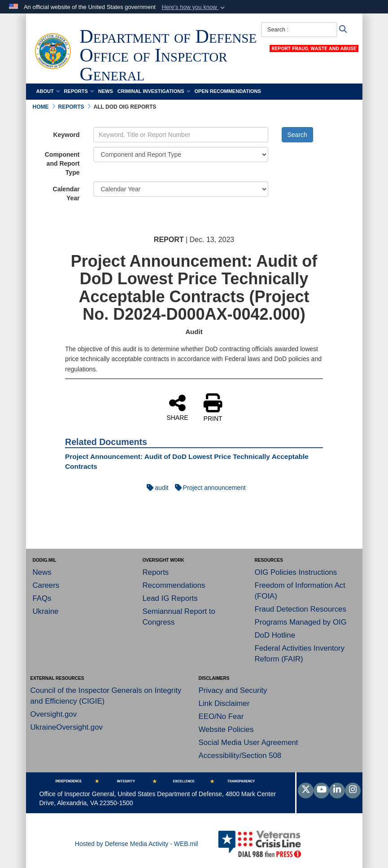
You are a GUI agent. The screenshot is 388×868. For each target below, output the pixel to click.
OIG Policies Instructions (296, 572)
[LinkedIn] (337, 790)
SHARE (177, 407)
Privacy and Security (233, 690)
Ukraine (46, 611)
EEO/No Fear (221, 716)
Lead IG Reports (170, 598)
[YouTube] (321, 790)
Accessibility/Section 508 (240, 756)
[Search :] (299, 30)
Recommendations (174, 585)
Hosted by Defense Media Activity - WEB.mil (137, 844)
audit (155, 488)
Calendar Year (66, 194)
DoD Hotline (275, 635)
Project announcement (208, 488)
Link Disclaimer (224, 703)
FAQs (42, 598)
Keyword (66, 135)
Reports (79, 91)
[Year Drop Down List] (181, 189)
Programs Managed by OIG (301, 622)
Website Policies (226, 729)
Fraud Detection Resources (301, 609)
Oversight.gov (54, 714)
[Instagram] (353, 790)
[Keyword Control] (181, 135)
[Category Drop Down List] (181, 154)
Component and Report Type (62, 163)
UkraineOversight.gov (67, 727)
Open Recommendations (228, 91)
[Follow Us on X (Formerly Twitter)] (306, 790)
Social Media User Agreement (248, 742)
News (106, 91)
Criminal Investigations (154, 91)
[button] (194, 7)
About (48, 91)
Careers (46, 585)
